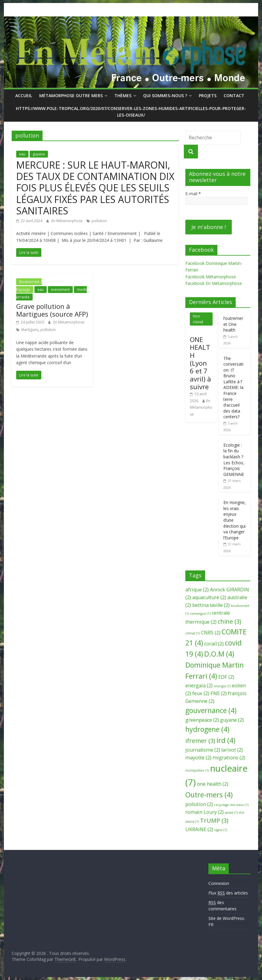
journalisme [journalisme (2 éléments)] (203, 750)
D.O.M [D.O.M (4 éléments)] (219, 654)
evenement (60, 290)
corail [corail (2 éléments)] (214, 644)
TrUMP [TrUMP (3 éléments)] (214, 821)
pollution (99, 221)
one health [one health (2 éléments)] (213, 784)
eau (22, 154)
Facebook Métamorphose (211, 277)
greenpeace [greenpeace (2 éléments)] (202, 720)
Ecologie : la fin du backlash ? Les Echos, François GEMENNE (234, 460)
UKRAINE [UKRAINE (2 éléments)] (199, 829)
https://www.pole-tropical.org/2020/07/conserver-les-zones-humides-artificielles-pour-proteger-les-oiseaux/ (131, 112)
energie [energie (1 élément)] (222, 686)
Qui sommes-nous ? (165, 96)
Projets (208, 96)
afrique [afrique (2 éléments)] (197, 590)
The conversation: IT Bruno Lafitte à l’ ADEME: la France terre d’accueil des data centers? (233, 388)
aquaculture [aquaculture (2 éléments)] (209, 597)
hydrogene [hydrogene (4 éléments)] (207, 729)
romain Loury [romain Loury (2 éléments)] (205, 812)
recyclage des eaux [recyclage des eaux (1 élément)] (231, 805)
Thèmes (123, 96)
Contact (234, 96)
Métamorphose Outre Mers (71, 96)
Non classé (198, 319)
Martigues (30, 330)
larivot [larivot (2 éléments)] (232, 750)
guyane (39, 154)
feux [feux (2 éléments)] (201, 693)
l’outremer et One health (233, 324)
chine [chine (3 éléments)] (230, 621)
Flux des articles (228, 893)
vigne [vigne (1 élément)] (221, 830)
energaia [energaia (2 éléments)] (199, 686)
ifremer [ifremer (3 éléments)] (200, 741)
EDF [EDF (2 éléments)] (226, 677)
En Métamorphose (68, 221)
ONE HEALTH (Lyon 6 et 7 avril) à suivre (200, 363)
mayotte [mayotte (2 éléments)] (198, 758)
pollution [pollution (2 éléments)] (199, 804)
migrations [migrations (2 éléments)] (229, 758)
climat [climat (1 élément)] (193, 633)
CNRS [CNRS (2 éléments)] (211, 633)
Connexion (219, 883)
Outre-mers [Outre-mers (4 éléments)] (209, 795)
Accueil (24, 96)
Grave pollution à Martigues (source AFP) (52, 310)
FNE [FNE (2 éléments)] (219, 693)
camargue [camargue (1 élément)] (200, 613)
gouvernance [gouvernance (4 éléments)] (211, 710)
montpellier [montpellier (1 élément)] (197, 770)
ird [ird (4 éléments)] (226, 740)
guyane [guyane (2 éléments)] (232, 720)
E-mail (193, 194)
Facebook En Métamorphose (214, 283)
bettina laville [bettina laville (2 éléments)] (211, 605)
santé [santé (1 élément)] (231, 813)
